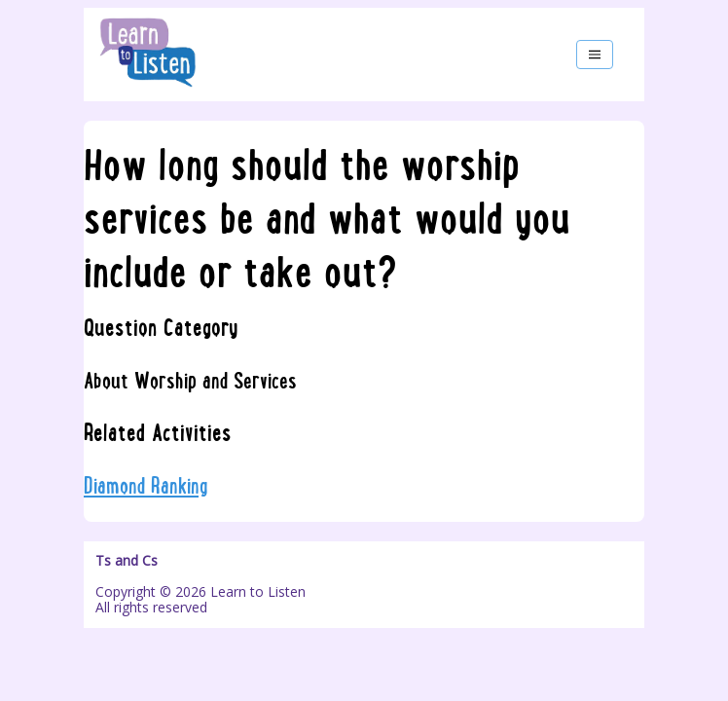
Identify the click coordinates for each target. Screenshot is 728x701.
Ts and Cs (127, 561)
